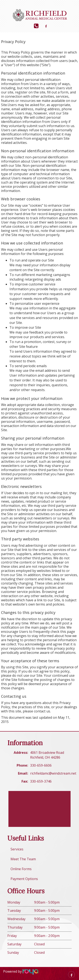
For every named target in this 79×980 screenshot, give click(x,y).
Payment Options (24, 879)
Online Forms (21, 869)
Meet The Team (23, 859)
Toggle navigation (9, 6)
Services (17, 849)
